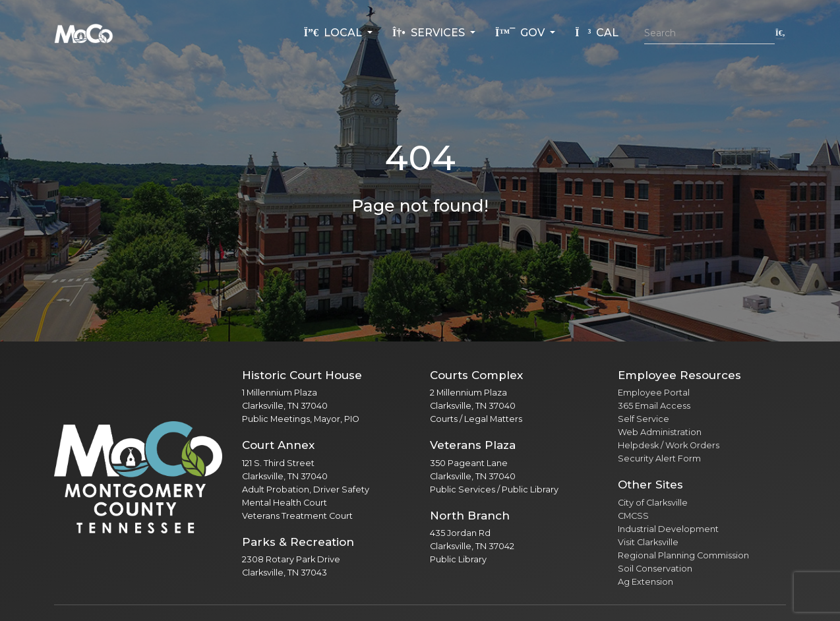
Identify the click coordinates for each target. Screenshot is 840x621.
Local (334, 33)
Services (430, 33)
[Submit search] (780, 33)
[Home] (84, 33)
